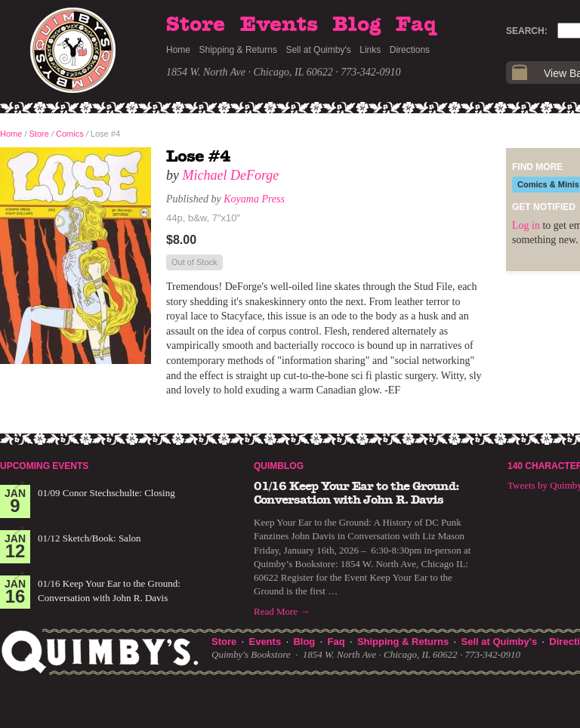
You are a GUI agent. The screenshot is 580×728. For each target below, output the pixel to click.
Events (279, 25)
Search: (527, 31)
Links (370, 50)
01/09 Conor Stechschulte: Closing (106, 493)
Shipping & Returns (238, 50)
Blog (356, 25)
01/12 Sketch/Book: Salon (89, 538)
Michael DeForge (231, 175)
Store (196, 25)
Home (178, 50)
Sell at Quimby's (318, 50)
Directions (410, 50)
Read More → (282, 611)
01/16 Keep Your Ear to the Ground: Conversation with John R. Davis (356, 493)
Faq (416, 25)
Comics (70, 134)
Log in (526, 225)
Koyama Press (254, 199)
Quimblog (279, 466)
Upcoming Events (44, 466)
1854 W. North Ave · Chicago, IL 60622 (250, 72)
